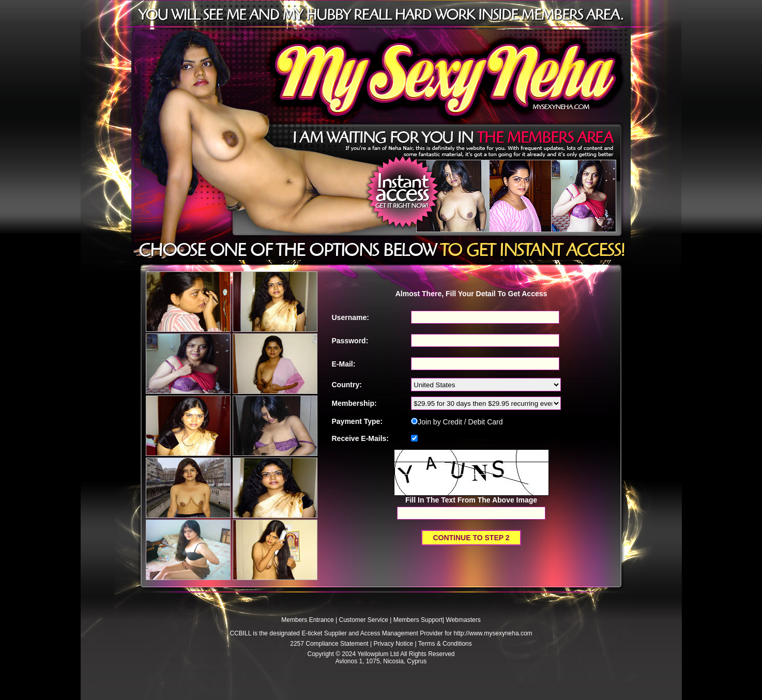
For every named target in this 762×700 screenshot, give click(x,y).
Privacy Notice (393, 644)
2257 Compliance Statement (329, 644)
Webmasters (463, 620)
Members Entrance (307, 620)
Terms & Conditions (445, 644)
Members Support (418, 620)
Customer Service (364, 620)
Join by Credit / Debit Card (457, 422)
